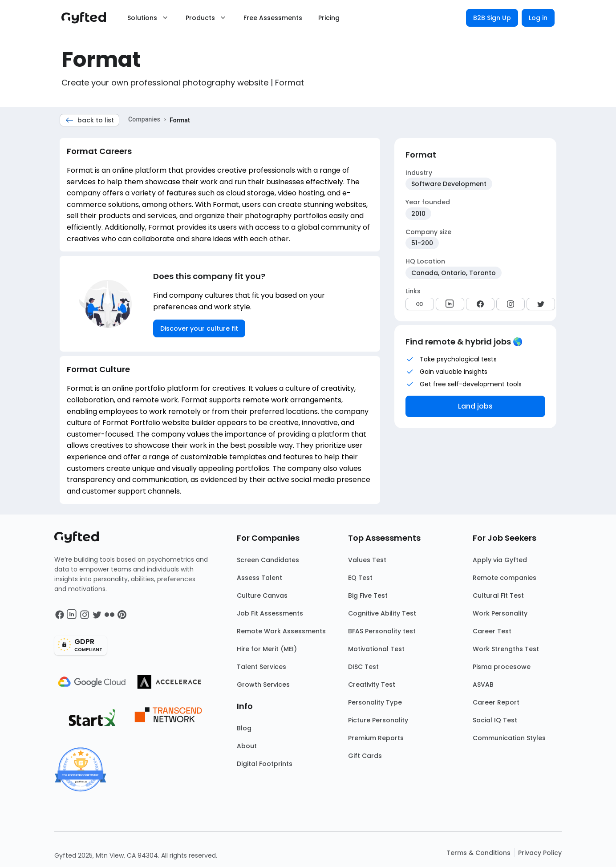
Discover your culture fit (199, 328)
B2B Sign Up (492, 18)
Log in (538, 18)
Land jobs (475, 406)
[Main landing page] (88, 18)
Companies (144, 119)
